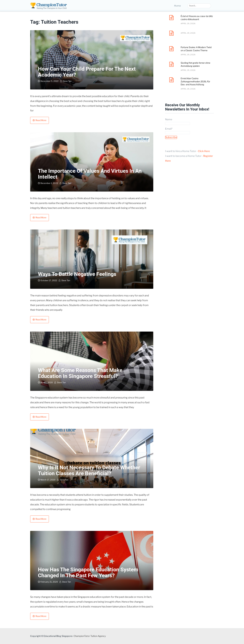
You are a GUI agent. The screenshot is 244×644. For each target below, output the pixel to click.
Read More (41, 120)
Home (177, 6)
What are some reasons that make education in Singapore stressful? (80, 373)
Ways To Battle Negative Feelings (77, 274)
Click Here (204, 151)
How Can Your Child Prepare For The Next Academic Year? (87, 72)
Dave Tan (67, 81)
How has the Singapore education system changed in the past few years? (88, 572)
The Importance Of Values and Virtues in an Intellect (90, 174)
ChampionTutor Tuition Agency (90, 636)
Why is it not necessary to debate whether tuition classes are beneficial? (89, 470)
